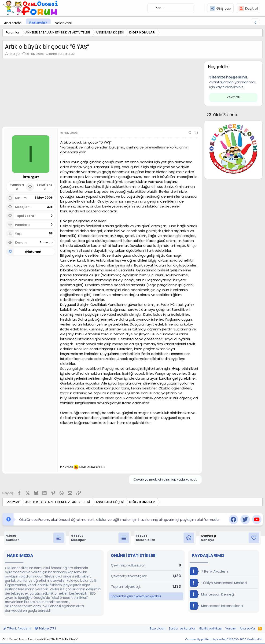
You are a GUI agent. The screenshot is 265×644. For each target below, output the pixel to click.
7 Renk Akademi (209, 571)
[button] (75, 23)
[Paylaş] (189, 133)
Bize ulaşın (158, 628)
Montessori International (217, 606)
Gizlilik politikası (211, 628)
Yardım (231, 628)
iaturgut (15, 54)
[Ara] (171, 8)
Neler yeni (63, 23)
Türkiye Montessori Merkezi (218, 583)
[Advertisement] (101, 94)
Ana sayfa (13, 23)
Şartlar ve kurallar (182, 628)
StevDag (208, 536)
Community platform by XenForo (224, 639)
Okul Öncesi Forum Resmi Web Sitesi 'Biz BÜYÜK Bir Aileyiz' (40, 639)
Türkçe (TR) (45, 628)
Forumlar (38, 23)
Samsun (46, 242)
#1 (196, 133)
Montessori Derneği (212, 594)
